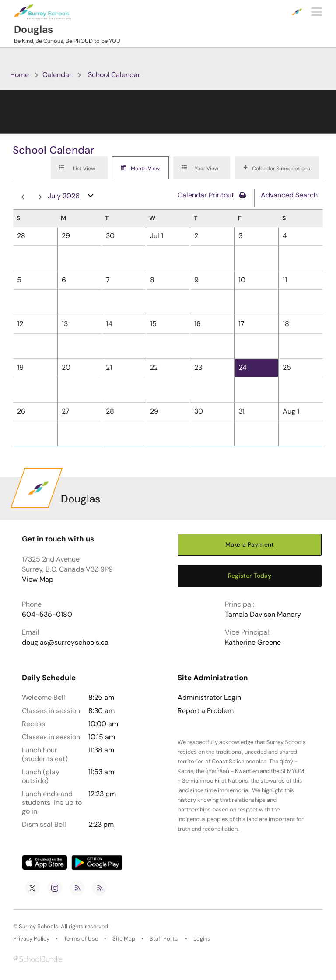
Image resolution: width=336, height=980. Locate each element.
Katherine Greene (253, 642)
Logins (202, 939)
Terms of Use (81, 939)
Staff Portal (164, 939)
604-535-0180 (47, 614)
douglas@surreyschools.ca (65, 642)
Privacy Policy (31, 939)
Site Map (124, 939)
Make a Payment (250, 544)
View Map (38, 579)
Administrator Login (209, 698)
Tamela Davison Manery (263, 614)
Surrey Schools (38, 926)
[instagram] (55, 888)
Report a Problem (206, 711)
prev (23, 197)
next (40, 197)
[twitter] (32, 888)
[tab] (79, 168)
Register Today (250, 576)
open (91, 198)
